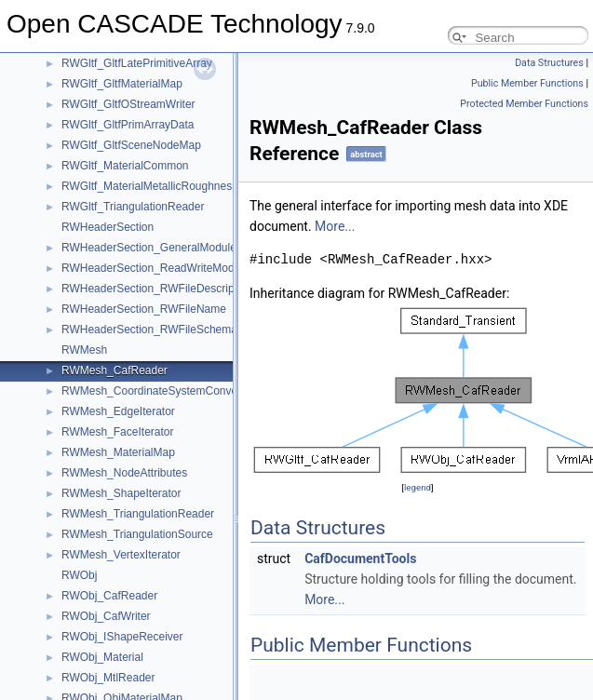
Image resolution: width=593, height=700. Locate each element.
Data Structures (549, 63)
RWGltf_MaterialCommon (125, 166)
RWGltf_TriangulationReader (133, 207)
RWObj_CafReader (109, 596)
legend (418, 487)
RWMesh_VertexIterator (121, 555)
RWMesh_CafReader (115, 370)
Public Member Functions (527, 83)
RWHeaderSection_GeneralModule (149, 248)
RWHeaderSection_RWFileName (144, 309)
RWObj (79, 575)
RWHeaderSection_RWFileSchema (149, 330)
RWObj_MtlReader (108, 678)
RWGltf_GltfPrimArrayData (128, 125)
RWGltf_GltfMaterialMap (122, 84)
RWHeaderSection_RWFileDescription (157, 289)
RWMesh (84, 350)
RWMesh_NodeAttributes (124, 473)
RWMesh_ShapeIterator (121, 493)
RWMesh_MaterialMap (118, 452)
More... (335, 226)
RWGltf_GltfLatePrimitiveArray (137, 63)
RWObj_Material (102, 657)
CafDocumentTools (360, 559)
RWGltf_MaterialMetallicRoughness (149, 186)
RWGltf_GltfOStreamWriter (128, 104)
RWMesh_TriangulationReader (138, 514)
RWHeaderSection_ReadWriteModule (155, 268)
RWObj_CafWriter (106, 616)
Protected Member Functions (524, 104)
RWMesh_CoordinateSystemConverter (158, 391)
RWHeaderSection (108, 227)
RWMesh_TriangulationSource (137, 534)
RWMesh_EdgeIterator (118, 411)
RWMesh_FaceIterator (118, 432)
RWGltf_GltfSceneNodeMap (131, 145)
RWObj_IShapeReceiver (122, 637)
